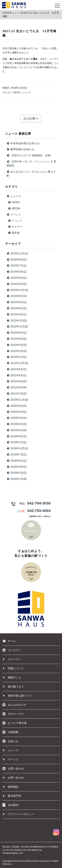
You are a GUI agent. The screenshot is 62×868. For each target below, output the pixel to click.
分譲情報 (10, 732)
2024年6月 (15, 272)
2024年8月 (15, 260)
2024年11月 (16, 253)
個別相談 (11, 787)
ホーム (9, 641)
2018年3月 (15, 473)
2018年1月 (15, 479)
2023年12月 (16, 290)
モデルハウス (13, 714)
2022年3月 (15, 351)
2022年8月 (15, 333)
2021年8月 (15, 369)
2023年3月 (15, 321)
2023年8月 (15, 302)
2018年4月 (15, 467)
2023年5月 (15, 308)
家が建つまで (14, 687)
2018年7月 (15, 455)
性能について (14, 668)
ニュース (17, 13)
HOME (6, 13)
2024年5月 (15, 278)
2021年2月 (15, 394)
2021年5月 (15, 381)
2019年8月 (15, 424)
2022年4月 (15, 345)
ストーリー (12, 659)
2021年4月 (15, 387)
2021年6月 (15, 375)
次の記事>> (31, 119)
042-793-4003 (39, 511)
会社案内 (10, 805)
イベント (11, 760)
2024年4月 (15, 284)
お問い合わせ (14, 778)
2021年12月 (16, 363)
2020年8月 (15, 406)
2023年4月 (15, 314)
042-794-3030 (39, 503)
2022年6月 (15, 339)
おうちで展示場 (14, 723)
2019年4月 (15, 430)
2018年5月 (15, 461)
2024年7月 (15, 266)
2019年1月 (15, 442)
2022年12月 (16, 327)
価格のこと (12, 678)
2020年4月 (15, 412)
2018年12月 (16, 448)
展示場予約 (12, 796)
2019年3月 (15, 436)
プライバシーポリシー (19, 814)
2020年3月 (15, 418)
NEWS (17, 92)
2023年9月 (15, 296)
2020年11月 (16, 400)
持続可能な (18, 696)
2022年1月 (15, 357)
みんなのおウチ (14, 705)
